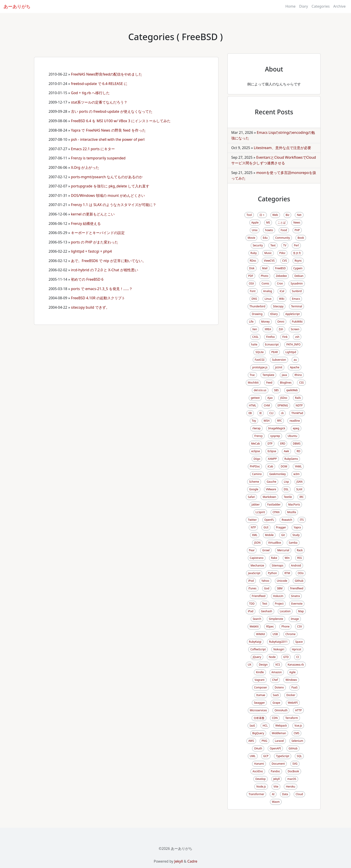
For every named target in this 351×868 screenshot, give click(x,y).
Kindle (260, 672)
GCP (266, 756)
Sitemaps (278, 565)
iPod (251, 581)
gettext (255, 398)
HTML (253, 405)
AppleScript (293, 314)
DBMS (297, 444)
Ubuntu (292, 436)
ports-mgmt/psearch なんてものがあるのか (107, 177)
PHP (297, 230)
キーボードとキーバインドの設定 (98, 233)
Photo (265, 276)
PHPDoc (255, 466)
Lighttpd (291, 352)
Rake (274, 558)
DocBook (293, 771)
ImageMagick (277, 428)
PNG (264, 741)
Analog (268, 291)
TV (285, 245)
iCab (270, 466)
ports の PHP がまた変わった (95, 242)
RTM (287, 573)
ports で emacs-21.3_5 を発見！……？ (102, 289)
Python (272, 573)
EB (250, 413)
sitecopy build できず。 (90, 307)
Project (279, 604)
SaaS (276, 695)
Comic (265, 283)
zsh (297, 337)
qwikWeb (292, 390)
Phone (285, 626)
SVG (295, 764)
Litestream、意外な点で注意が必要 (283, 148)
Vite (276, 787)
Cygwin (298, 268)
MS (268, 222)
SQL (299, 756)
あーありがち (17, 6)
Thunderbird (258, 306)
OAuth (258, 748)
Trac (252, 375)
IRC (302, 497)
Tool (249, 215)
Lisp (286, 482)
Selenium (297, 741)
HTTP (298, 710)
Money (265, 322)
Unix (255, 230)
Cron (280, 283)
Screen (295, 329)
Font (253, 291)
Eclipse (272, 451)
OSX (251, 283)
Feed (269, 383)
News (297, 222)
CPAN (276, 512)
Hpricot (297, 649)
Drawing (257, 314)
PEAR (275, 352)
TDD (252, 604)
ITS (302, 520)
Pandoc (275, 771)
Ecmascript (272, 344)
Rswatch (287, 520)
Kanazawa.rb (296, 665)
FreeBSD (280, 268)
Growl (266, 550)
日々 (262, 215)
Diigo (257, 459)
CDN (275, 718)
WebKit (254, 626)
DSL (286, 489)
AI (273, 794)
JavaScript (254, 573)
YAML (298, 466)
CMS (296, 733)
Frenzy (258, 436)
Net (299, 215)
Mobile (269, 535)
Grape (276, 703)
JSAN (300, 482)
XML (255, 535)
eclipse (256, 451)
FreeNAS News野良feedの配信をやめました (107, 74)
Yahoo (265, 581)
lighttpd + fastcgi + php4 (91, 251)
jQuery (257, 657)
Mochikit (253, 383)
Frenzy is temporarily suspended (98, 158)
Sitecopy (278, 306)
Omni (281, 322)
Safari (251, 497)
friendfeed (297, 588)
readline (295, 421)
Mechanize (257, 565)
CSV (299, 626)
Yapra (297, 527)
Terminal (296, 306)
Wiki (282, 299)
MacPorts (294, 505)
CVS (285, 261)
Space (299, 642)
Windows (291, 680)
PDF (251, 276)
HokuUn (278, 596)
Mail (265, 268)
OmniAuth (281, 710)
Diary (304, 6)
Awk (287, 451)
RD (298, 451)
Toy (254, 421)
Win (287, 558)
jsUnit (279, 367)
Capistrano (257, 558)
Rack (300, 550)
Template (268, 375)
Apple (255, 222)
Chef (275, 680)
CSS (301, 383)
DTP (270, 444)
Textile (288, 497)
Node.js (261, 787)
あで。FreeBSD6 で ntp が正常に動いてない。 (108, 261)
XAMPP (272, 459)
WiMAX (261, 634)
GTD (286, 657)
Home (291, 6)
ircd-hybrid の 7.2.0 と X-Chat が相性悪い (105, 270)
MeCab (256, 444)
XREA (268, 329)
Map (301, 611)
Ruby (254, 253)
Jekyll (277, 779)
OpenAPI (275, 748)
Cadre (192, 861)
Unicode (282, 581)
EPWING (283, 405)
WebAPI (293, 703)
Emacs (296, 299)
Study (296, 535)
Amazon (277, 672)
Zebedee (281, 276)
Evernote (297, 604)
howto (269, 230)
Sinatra (295, 596)
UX (250, 665)
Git (283, 535)
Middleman (279, 733)
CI (297, 657)
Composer (261, 687)
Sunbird (297, 291)
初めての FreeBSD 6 (87, 279)
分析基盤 (259, 718)
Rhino (298, 375)
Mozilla (292, 512)
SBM (280, 588)
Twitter (252, 520)
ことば (282, 222)
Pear (252, 550)
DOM (284, 466)
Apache (295, 367)
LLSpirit (260, 512)
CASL (255, 337)
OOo (301, 573)
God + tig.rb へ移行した (90, 93)
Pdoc (283, 253)
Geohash (267, 611)
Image (295, 619)
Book (301, 238)
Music (268, 253)
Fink (285, 337)
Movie (251, 238)
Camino (257, 474)
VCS (278, 665)
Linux (268, 299)
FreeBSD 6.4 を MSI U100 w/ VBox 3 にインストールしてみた (121, 121)
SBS (276, 390)
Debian (299, 276)
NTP (253, 527)
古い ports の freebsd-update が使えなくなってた (112, 111)
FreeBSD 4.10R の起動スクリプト (98, 298)
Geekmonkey (278, 474)
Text (273, 245)
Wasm (276, 802)
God (267, 588)
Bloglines (286, 383)
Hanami (259, 764)
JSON (257, 543)
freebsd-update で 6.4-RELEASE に (99, 84)
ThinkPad (297, 413)
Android (296, 565)
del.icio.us (260, 390)
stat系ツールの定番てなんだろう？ (99, 102)
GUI (266, 527)
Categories (321, 6)
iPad (250, 611)
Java (284, 375)
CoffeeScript (258, 649)
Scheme (254, 482)
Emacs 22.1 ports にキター (93, 149)
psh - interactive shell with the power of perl (108, 139)
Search (257, 619)
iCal (282, 291)
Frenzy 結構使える (86, 224)
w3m (297, 474)
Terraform (292, 718)
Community (283, 238)
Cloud (299, 794)
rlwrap (256, 428)
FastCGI (260, 360)
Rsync (298, 261)
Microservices (258, 710)
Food (284, 230)
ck (282, 413)
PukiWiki (297, 322)
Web (275, 215)
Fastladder (274, 505)
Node (272, 657)
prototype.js (260, 367)
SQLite (259, 352)
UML (253, 756)
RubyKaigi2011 (278, 642)
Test (265, 604)
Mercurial (283, 550)
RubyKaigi (255, 642)
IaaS (252, 726)
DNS (254, 299)
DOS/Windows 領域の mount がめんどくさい (108, 195)
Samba (293, 543)
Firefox (270, 337)
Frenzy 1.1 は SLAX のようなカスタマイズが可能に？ (114, 205)
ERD (283, 444)
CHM (267, 405)
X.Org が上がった (85, 167)
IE (261, 413)
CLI (271, 413)
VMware (271, 489)
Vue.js (298, 726)
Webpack (281, 726)
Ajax (270, 398)
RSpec (270, 626)
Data (285, 794)
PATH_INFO (293, 344)
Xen (255, 329)
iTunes (252, 588)
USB (275, 634)
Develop (261, 779)
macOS (292, 779)
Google (254, 489)
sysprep (275, 436)
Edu (265, 238)
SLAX (299, 489)
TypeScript (283, 756)
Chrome (290, 634)
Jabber (256, 505)
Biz (288, 215)
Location (285, 611)
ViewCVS (269, 261)
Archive (339, 6)
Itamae (261, 695)
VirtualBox (275, 543)
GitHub (293, 748)
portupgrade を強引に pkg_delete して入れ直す (110, 186)
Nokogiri (279, 649)
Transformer (256, 794)
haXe (254, 344)
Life (251, 322)
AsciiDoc (258, 771)
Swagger (259, 703)
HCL (265, 726)
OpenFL (269, 520)
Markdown (269, 497)
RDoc (253, 261)
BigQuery (258, 733)
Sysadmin (297, 283)
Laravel (279, 741)
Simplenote (276, 619)
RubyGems (291, 459)
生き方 (297, 253)
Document (278, 764)
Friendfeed (259, 596)
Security (258, 245)
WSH (267, 421)
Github (299, 581)
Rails (298, 398)
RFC (279, 421)
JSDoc (284, 398)
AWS (251, 741)
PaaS (294, 687)
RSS (300, 558)
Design (263, 665)
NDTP (299, 405)
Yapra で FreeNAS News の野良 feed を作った (108, 130)
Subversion (279, 360)
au (295, 360)
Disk (252, 268)
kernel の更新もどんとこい (93, 214)
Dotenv (279, 687)
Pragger (281, 527)
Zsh (281, 329)
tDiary (274, 314)
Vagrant (259, 680)
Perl (296, 245)
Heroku (290, 787)
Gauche (271, 482)
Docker (291, 695)
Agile (293, 672)
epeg (296, 428)
